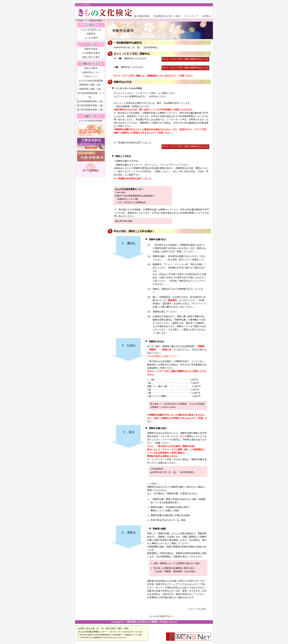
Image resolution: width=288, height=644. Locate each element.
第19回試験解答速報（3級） (91, 101)
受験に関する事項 (91, 57)
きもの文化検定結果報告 (91, 121)
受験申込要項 (91, 49)
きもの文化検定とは (91, 30)
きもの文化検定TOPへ (161, 616)
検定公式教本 (91, 68)
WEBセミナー (91, 76)
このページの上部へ (197, 609)
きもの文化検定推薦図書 (91, 81)
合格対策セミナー (91, 72)
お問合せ (207, 16)
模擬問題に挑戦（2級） (91, 85)
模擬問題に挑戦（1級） (91, 89)
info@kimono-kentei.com (117, 637)
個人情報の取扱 (142, 16)
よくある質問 (91, 38)
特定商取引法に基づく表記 (167, 16)
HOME (80, 21)
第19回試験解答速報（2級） (91, 105)
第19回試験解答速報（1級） (91, 110)
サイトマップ (191, 16)
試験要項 (91, 34)
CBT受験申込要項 (91, 53)
